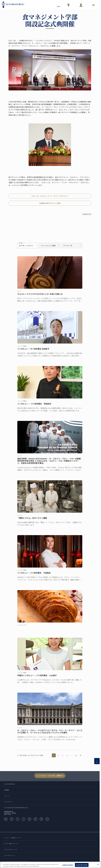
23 (76, 755)
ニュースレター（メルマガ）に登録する (50, 776)
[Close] (98, 865)
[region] (50, 865)
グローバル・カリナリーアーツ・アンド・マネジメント (50, 196)
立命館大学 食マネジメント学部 (50, 203)
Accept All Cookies (82, 865)
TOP (97, 761)
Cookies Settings (68, 865)
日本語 (59, 7)
